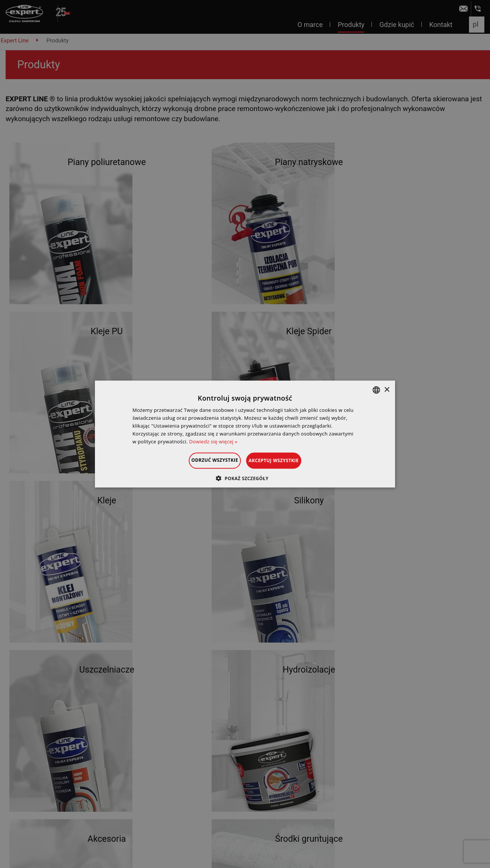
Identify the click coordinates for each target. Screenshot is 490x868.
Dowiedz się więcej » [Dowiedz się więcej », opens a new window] (213, 441)
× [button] (387, 390)
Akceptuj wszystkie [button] (283, 460)
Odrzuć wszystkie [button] (205, 460)
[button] (245, 478)
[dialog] (245, 434)
